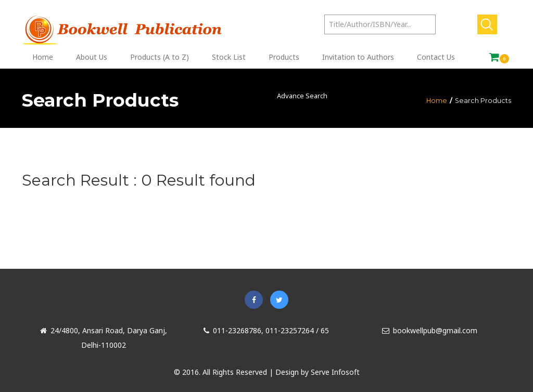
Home (437, 101)
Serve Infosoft (335, 372)
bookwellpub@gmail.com (430, 330)
